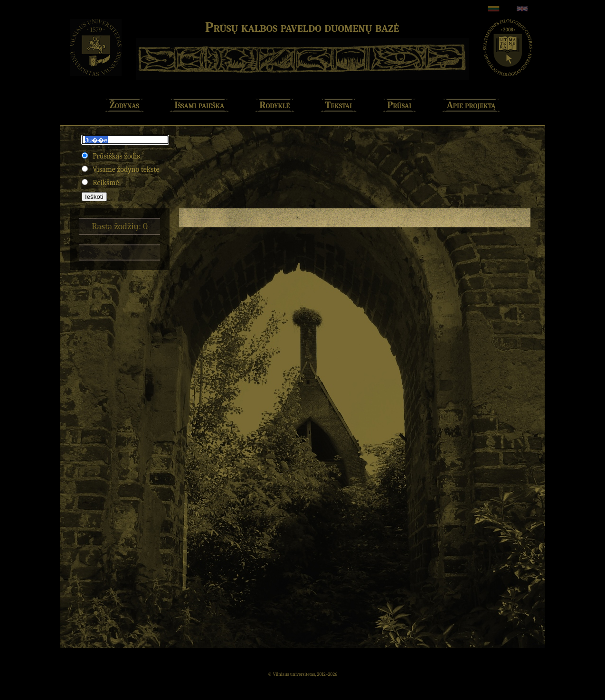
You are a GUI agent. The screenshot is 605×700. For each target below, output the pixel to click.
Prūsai (400, 105)
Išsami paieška (199, 105)
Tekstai (339, 105)
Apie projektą (471, 105)
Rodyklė (275, 105)
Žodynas (124, 105)
